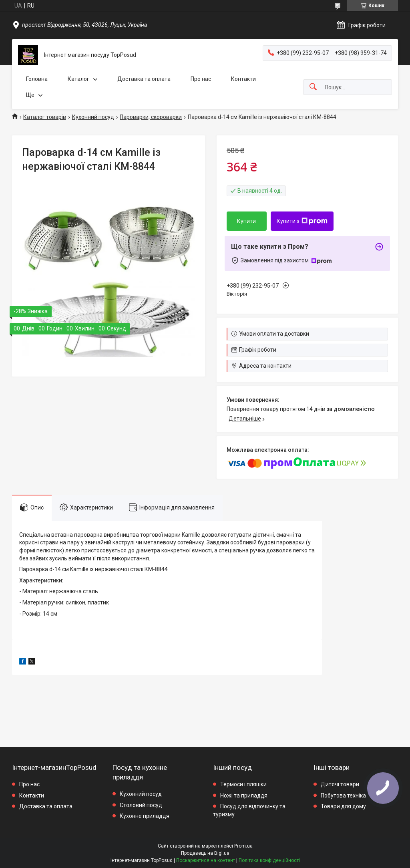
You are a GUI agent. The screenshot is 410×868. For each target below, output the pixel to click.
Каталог (78, 79)
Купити (246, 221)
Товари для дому (343, 806)
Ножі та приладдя (244, 795)
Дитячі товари (340, 784)
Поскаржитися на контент (206, 860)
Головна (37, 79)
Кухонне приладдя (145, 816)
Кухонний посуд (93, 117)
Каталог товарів (45, 117)
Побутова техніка (343, 795)
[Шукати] (313, 87)
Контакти (243, 79)
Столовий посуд (141, 805)
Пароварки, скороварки (151, 117)
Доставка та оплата (144, 79)
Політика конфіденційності (269, 860)
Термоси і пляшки (243, 784)
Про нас (201, 79)
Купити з (302, 221)
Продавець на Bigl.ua (205, 853)
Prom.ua (243, 846)
